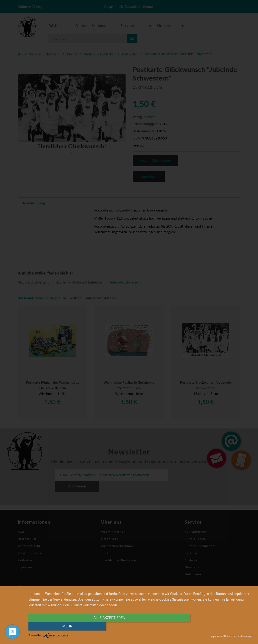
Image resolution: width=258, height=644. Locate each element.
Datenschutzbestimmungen (239, 636)
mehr (220, 627)
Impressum (217, 636)
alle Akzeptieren (107, 627)
